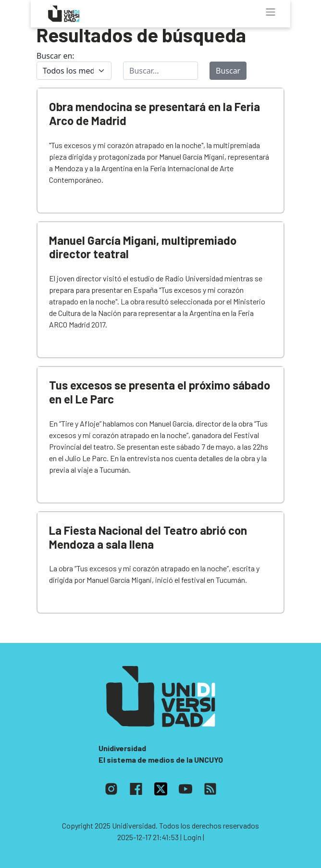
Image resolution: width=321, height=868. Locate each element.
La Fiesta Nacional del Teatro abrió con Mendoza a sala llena (148, 537)
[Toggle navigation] (271, 12)
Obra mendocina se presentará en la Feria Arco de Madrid (154, 113)
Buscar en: (56, 56)
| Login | (192, 837)
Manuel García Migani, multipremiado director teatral (143, 247)
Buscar (228, 71)
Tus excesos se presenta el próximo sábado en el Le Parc (160, 392)
